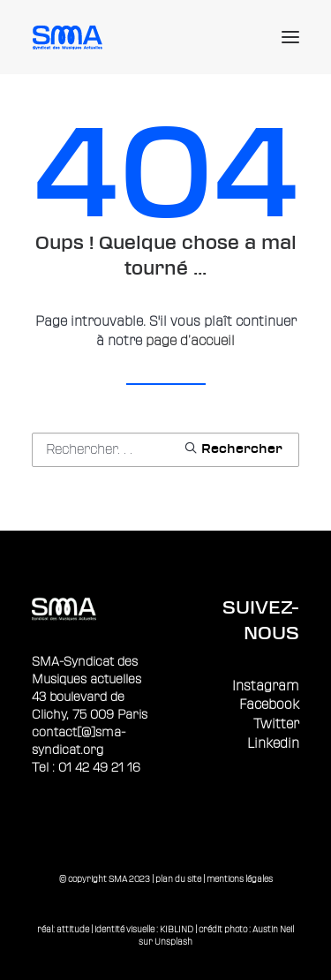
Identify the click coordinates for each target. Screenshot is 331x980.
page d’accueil (190, 341)
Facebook (269, 705)
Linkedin (273, 744)
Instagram (266, 686)
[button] (290, 37)
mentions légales (240, 879)
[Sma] (70, 37)
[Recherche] (165, 450)
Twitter (276, 724)
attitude (73, 929)
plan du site (178, 879)
